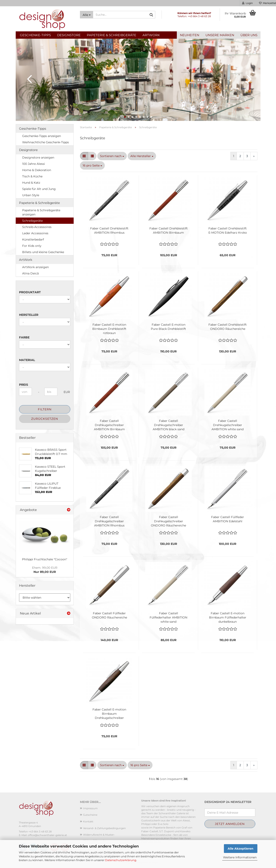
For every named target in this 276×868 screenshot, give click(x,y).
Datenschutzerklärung (121, 860)
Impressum (90, 808)
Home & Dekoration (37, 170)
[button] (28, 79)
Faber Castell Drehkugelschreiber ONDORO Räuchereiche (168, 521)
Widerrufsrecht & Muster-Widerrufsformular (99, 838)
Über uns (249, 35)
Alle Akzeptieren (241, 849)
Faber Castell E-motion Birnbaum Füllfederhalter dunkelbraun (228, 617)
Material (27, 360)
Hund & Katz (31, 183)
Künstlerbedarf (33, 239)
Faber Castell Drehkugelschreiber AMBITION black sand (169, 425)
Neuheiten (190, 35)
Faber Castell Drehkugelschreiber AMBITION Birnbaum (109, 425)
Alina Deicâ (30, 273)
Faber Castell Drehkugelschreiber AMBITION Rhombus (109, 521)
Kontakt (88, 821)
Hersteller (29, 315)
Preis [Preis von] (24, 385)
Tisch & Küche (32, 176)
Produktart (30, 292)
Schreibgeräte (32, 221)
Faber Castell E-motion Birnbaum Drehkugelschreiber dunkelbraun (109, 714)
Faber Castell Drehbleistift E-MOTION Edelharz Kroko (228, 230)
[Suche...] (87, 15)
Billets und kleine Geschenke (43, 252)
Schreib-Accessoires (37, 227)
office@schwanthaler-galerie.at (47, 835)
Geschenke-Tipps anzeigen (42, 136)
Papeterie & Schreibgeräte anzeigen (41, 212)
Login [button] (247, 3)
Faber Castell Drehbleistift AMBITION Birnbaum (169, 230)
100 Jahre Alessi (34, 164)
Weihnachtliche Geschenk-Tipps (46, 142)
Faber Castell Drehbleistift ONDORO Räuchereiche (228, 327)
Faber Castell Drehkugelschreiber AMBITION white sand (228, 425)
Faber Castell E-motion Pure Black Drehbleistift (168, 327)
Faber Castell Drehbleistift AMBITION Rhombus (109, 230)
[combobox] (112, 156)
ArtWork (151, 35)
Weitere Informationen (240, 857)
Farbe (24, 337)
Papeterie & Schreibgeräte (112, 35)
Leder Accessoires (35, 233)
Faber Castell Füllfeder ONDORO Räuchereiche (109, 615)
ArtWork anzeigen (35, 267)
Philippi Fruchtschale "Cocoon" (45, 559)
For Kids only (32, 246)
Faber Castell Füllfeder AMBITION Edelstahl (228, 519)
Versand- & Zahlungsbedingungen (104, 828)
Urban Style (31, 195)
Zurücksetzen (45, 419)
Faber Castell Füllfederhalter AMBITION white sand (168, 617)
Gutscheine (90, 815)
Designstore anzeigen (38, 157)
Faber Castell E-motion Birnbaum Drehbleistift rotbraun (109, 329)
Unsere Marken (220, 35)
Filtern (45, 409)
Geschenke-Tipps (35, 35)
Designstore (69, 35)
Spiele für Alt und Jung (39, 189)
